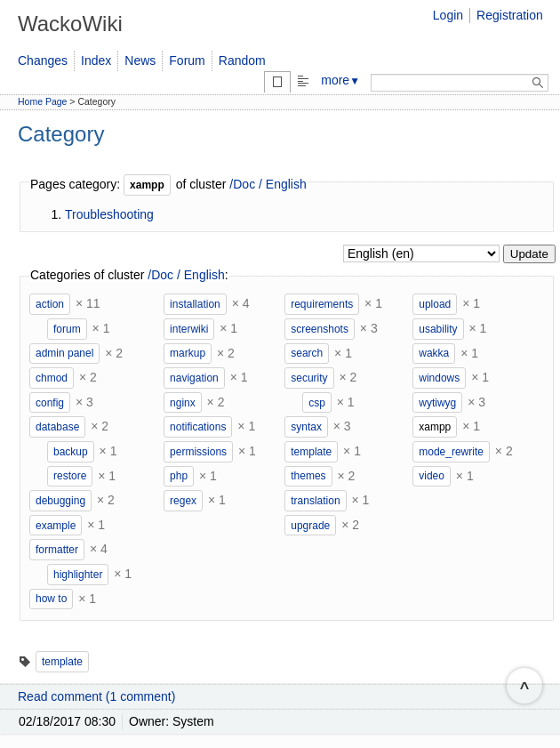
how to (51, 599)
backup (71, 452)
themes (308, 476)
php (179, 476)
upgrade (310, 526)
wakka (434, 353)
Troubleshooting (109, 214)
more (340, 80)
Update (529, 254)
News (140, 60)
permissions (198, 452)
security (309, 378)
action (50, 304)
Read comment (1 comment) (96, 696)
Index (96, 60)
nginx (183, 403)
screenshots (320, 329)
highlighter (78, 575)
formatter (57, 550)
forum (67, 329)
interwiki (189, 329)
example (56, 526)
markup (188, 353)
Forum (187, 60)
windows (439, 378)
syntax (306, 427)
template (311, 452)
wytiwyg (437, 403)
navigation (194, 378)
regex (183, 501)
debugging (60, 501)
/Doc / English (268, 184)
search (307, 353)
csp (317, 403)
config (50, 403)
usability (438, 329)
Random (242, 60)
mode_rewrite (451, 452)
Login (448, 15)
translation (315, 501)
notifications (198, 427)
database (57, 427)
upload (435, 304)
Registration (510, 15)
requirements (322, 304)
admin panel (64, 353)
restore (70, 476)
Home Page (42, 101)
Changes (43, 60)
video (432, 476)
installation (195, 304)
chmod (52, 378)
